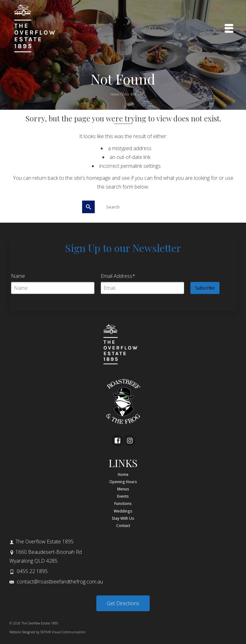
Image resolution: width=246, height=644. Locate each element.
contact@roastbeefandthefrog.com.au (56, 582)
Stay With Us (123, 518)
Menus (123, 489)
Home (123, 474)
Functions (123, 503)
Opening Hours (123, 482)
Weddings (123, 511)
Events (123, 496)
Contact (123, 526)
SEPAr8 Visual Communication (63, 632)
